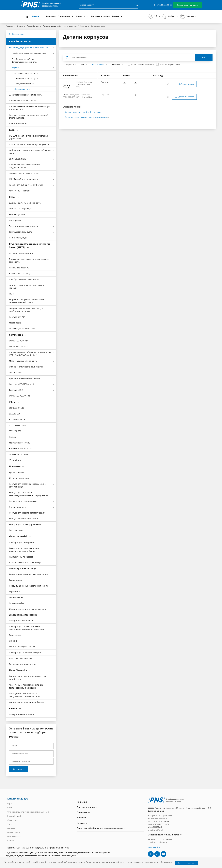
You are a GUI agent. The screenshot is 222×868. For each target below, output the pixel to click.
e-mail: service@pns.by (158, 842)
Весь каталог (19, 34)
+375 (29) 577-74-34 (161, 821)
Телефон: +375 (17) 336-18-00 (160, 815)
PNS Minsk (158, 827)
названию (116, 64)
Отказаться (190, 863)
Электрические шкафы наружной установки (87, 117)
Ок (179, 863)
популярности (98, 64)
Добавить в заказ (186, 84)
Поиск (204, 57)
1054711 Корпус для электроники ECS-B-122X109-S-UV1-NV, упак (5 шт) (78, 96)
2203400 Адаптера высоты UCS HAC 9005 (84, 84)
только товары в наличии (142, 64)
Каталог (36, 16)
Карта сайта (154, 847)
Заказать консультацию (187, 5)
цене (82, 64)
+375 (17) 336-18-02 (161, 824)
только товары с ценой (170, 64)
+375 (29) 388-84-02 (159, 818)
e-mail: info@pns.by (156, 830)
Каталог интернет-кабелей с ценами (83, 112)
